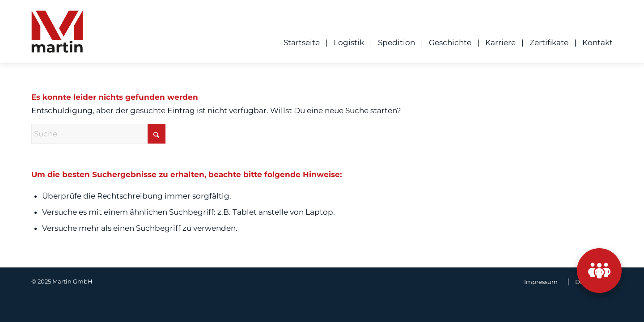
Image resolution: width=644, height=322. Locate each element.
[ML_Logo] (57, 34)
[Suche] (98, 134)
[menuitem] (299, 42)
